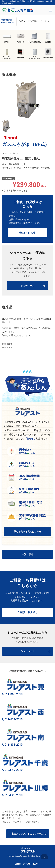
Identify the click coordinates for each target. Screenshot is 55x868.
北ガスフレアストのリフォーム (29, 834)
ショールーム (33, 286)
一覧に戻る (28, 554)
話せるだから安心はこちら (28, 531)
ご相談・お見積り (28, 233)
